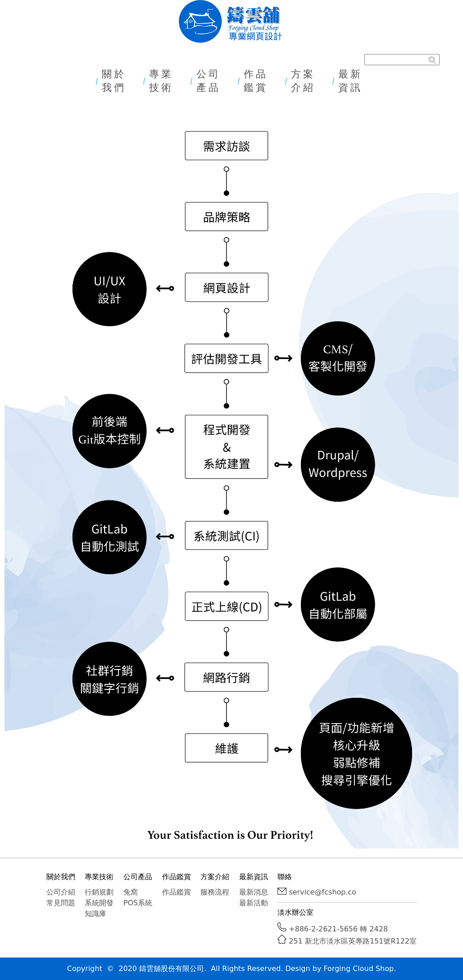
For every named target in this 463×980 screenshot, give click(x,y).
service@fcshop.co (322, 892)
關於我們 (114, 81)
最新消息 (254, 892)
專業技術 (161, 81)
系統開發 (99, 903)
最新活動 (254, 903)
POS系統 (138, 903)
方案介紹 (303, 81)
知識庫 (95, 914)
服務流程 (215, 892)
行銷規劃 (99, 892)
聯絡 (285, 877)
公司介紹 (61, 892)
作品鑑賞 (256, 81)
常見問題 (61, 903)
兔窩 (131, 892)
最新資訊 (350, 81)
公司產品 (209, 81)
